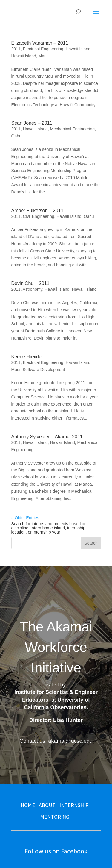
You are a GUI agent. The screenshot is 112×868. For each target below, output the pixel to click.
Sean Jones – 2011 (32, 123)
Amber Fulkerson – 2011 (37, 211)
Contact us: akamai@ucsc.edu (56, 741)
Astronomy (33, 289)
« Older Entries (25, 518)
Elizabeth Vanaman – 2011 (40, 43)
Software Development (44, 370)
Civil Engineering (38, 216)
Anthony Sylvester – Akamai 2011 (47, 437)
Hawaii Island (78, 49)
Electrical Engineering (43, 49)
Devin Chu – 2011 (30, 283)
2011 (16, 49)
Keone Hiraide (26, 357)
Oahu (16, 136)
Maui (43, 56)
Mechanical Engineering (72, 129)
